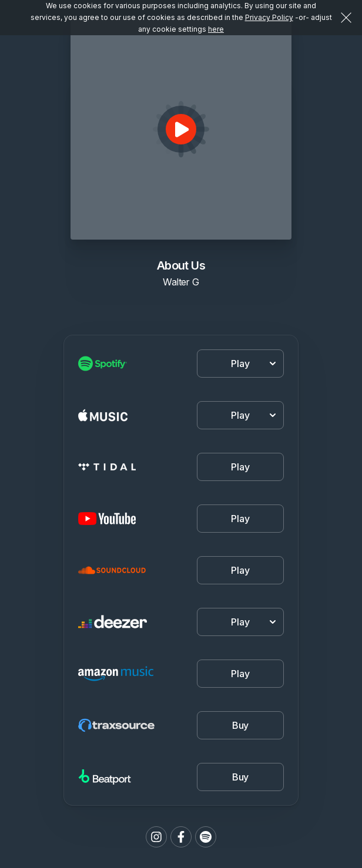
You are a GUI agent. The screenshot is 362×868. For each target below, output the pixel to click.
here (216, 29)
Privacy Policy (269, 17)
